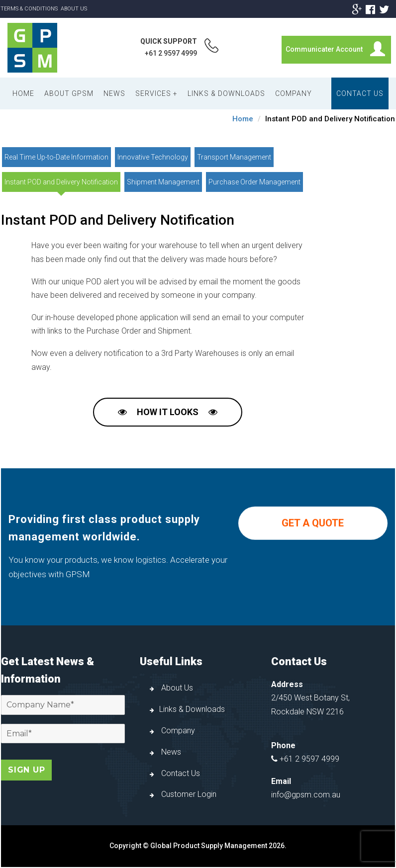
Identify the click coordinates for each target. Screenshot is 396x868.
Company (294, 93)
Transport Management (234, 157)
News (114, 93)
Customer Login (183, 794)
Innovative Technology (153, 157)
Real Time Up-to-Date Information (56, 157)
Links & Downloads (226, 93)
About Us (74, 9)
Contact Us (360, 93)
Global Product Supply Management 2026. (218, 846)
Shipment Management (163, 182)
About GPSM (69, 93)
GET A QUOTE (313, 537)
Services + (156, 93)
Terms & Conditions (29, 9)
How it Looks (168, 412)
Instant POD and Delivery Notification (61, 182)
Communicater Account (324, 49)
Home (23, 93)
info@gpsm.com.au (306, 795)
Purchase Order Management (254, 182)
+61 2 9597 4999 (171, 53)
